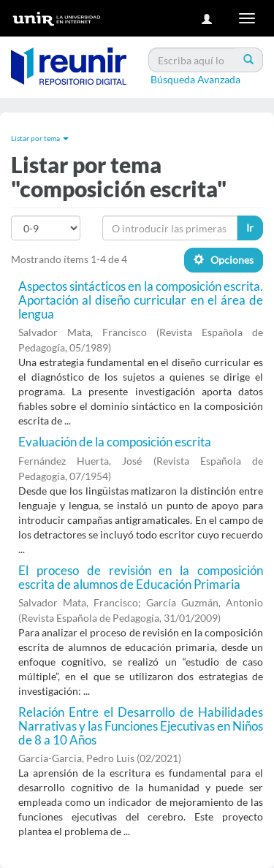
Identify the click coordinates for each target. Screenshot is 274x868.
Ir (250, 228)
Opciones (224, 260)
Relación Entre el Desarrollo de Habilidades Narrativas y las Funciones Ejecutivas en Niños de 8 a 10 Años (141, 726)
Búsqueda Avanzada (195, 79)
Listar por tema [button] (40, 138)
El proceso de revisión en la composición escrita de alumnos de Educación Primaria (141, 577)
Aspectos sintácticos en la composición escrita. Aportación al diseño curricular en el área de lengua (141, 300)
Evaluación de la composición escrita (115, 442)
